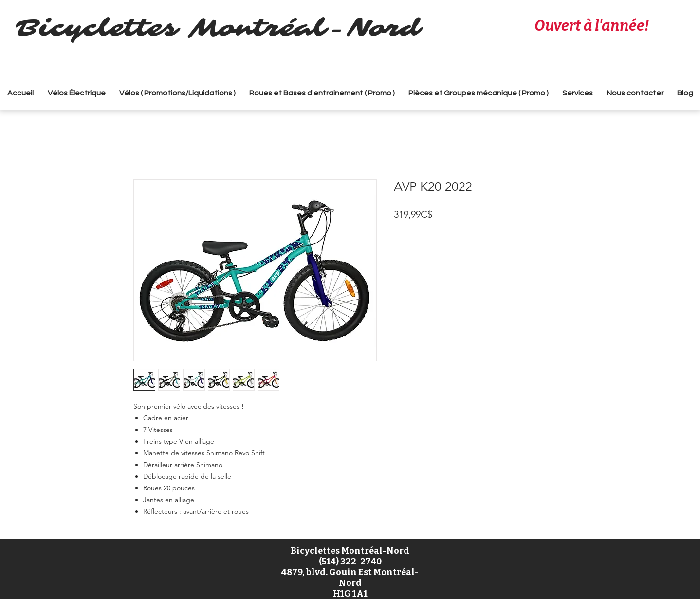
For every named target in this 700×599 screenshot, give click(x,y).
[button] (177, 93)
